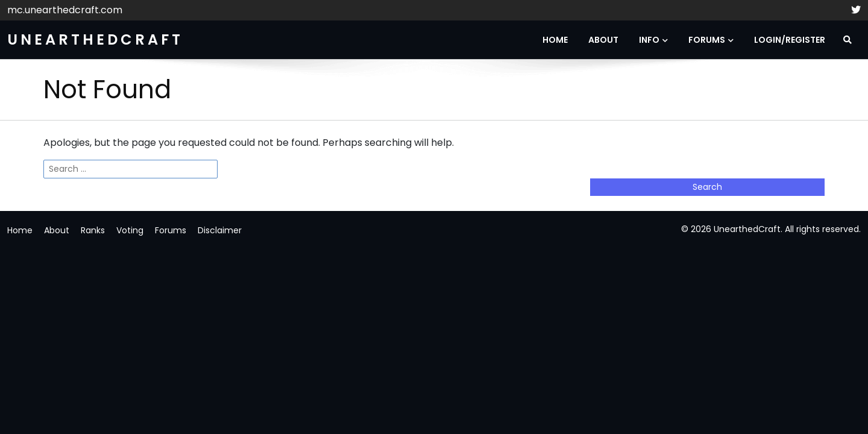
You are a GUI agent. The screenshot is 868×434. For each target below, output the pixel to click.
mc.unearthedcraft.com (65, 10)
